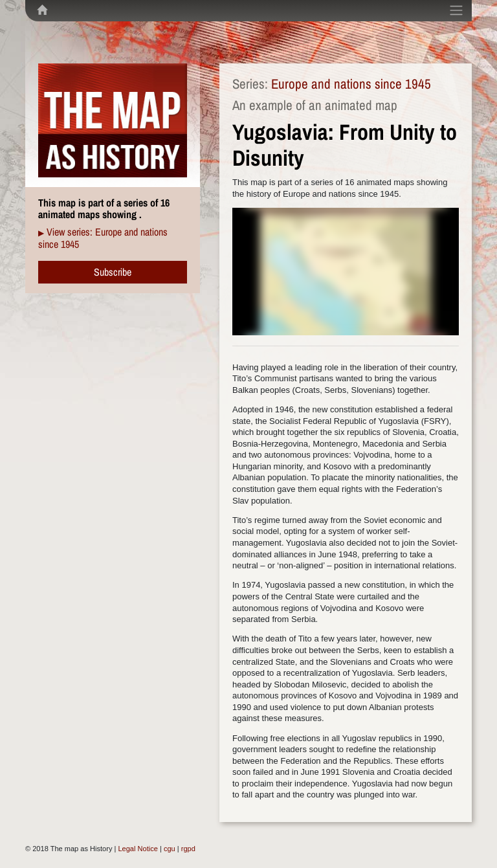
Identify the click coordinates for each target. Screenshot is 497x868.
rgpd (188, 849)
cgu (170, 849)
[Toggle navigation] (456, 10)
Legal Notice (138, 849)
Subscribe (113, 272)
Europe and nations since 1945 (351, 84)
